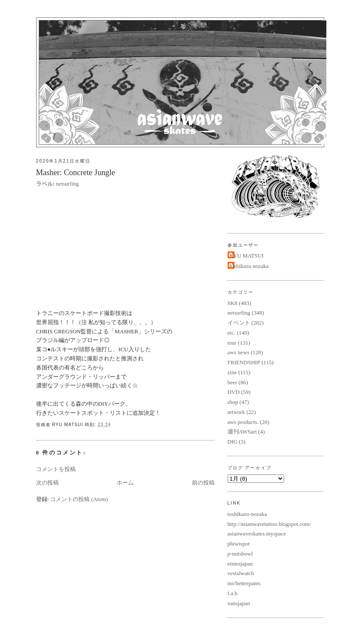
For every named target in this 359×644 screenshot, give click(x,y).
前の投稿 (203, 483)
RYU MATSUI (247, 256)
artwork (236, 412)
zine (232, 372)
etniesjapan (240, 564)
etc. (232, 333)
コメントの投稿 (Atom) (79, 499)
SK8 (233, 303)
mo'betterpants (244, 583)
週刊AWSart (242, 432)
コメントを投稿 (56, 469)
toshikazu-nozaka (247, 514)
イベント (239, 323)
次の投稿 (47, 483)
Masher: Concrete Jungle (76, 173)
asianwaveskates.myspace (257, 534)
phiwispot (239, 544)
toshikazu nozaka (249, 266)
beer (232, 382)
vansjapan (239, 603)
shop (233, 402)
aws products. (243, 422)
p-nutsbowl (240, 554)
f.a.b (233, 593)
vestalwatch (241, 573)
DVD (234, 392)
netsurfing (67, 184)
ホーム (125, 483)
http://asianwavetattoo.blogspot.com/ (269, 524)
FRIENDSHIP (244, 362)
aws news (238, 352)
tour (232, 343)
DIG (233, 442)
